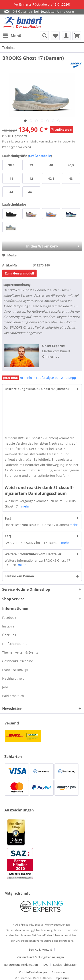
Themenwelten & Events (20, 652)
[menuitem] (12, 36)
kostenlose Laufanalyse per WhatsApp (39, 378)
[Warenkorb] (77, 36)
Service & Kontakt (40, 949)
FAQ (8, 536)
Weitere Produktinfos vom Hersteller (33, 554)
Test (8, 518)
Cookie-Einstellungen (33, 972)
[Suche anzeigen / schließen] (44, 36)
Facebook (9, 618)
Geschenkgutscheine (18, 661)
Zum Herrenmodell (19, 273)
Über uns (9, 635)
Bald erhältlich (13, 696)
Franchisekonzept (15, 670)
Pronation (58, 972)
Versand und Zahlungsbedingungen (40, 957)
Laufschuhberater (16, 644)
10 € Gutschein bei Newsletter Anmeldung (39, 11)
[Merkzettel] (55, 36)
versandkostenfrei (50, 141)
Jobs (5, 687)
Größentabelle (40, 156)
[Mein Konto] (66, 36)
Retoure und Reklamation (21, 965)
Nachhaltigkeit (13, 678)
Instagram (10, 626)
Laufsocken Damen (19, 576)
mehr (25, 506)
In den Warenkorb (46, 245)
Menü (12, 35)
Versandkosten (16, 930)
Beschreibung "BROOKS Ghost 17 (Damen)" (37, 389)
